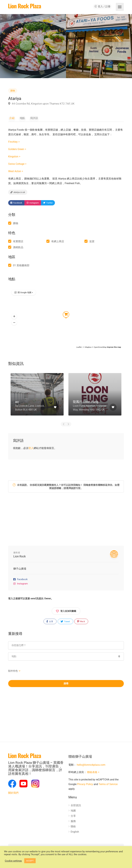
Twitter (48, 204)
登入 (31, 449)
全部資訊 (76, 807)
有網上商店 (58, 242)
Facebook (16, 204)
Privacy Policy (85, 785)
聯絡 (73, 828)
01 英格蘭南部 (21, 267)
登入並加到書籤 (66, 612)
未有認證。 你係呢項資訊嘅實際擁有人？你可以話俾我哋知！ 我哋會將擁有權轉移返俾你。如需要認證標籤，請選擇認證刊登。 (66, 488)
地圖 (73, 812)
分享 (50, 623)
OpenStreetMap (100, 348)
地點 (19, 118)
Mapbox (88, 348)
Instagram (33, 204)
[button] (14, 318)
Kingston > (14, 157)
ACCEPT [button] (30, 861)
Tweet (65, 623)
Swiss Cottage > (17, 165)
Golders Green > (17, 150)
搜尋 (66, 685)
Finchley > (14, 143)
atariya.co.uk (18, 193)
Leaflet (79, 348)
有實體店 (18, 242)
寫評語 (28, 118)
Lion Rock (20, 557)
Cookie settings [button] (13, 861)
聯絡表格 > (93, 773)
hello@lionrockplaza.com (91, 766)
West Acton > (16, 172)
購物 (13, 91)
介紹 (11, 118)
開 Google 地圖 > (25, 294)
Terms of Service (108, 785)
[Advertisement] (66, 522)
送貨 (92, 242)
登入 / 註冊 (103, 7)
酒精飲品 (18, 248)
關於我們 (13, 794)
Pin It (81, 623)
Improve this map (114, 348)
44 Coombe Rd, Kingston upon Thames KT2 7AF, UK (41, 104)
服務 (73, 822)
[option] (99, 46)
